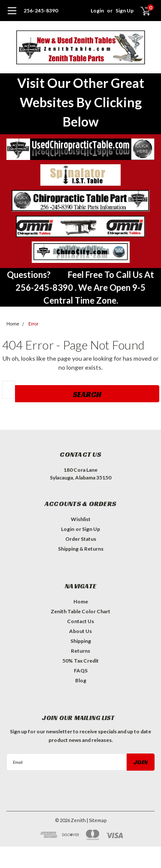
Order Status (81, 539)
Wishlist (81, 519)
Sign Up (125, 11)
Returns (80, 651)
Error (33, 324)
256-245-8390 (41, 11)
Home (81, 601)
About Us (80, 631)
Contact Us (80, 621)
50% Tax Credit (80, 661)
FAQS (81, 671)
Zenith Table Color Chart (80, 611)
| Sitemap (97, 820)
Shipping (81, 641)
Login (97, 11)
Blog (81, 680)
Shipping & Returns (81, 549)
